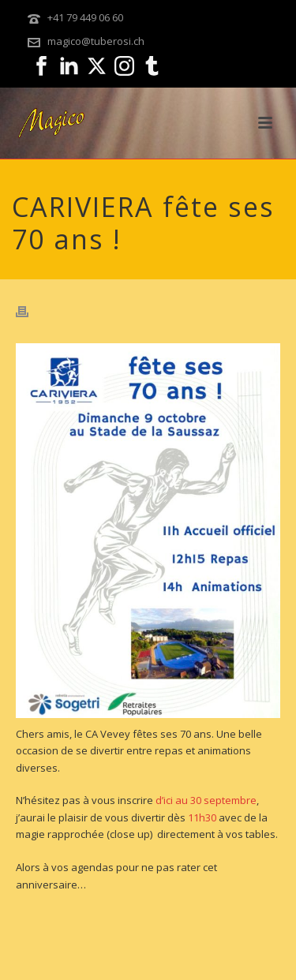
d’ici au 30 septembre (206, 800)
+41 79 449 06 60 (85, 17)
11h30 (202, 817)
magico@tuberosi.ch (96, 41)
